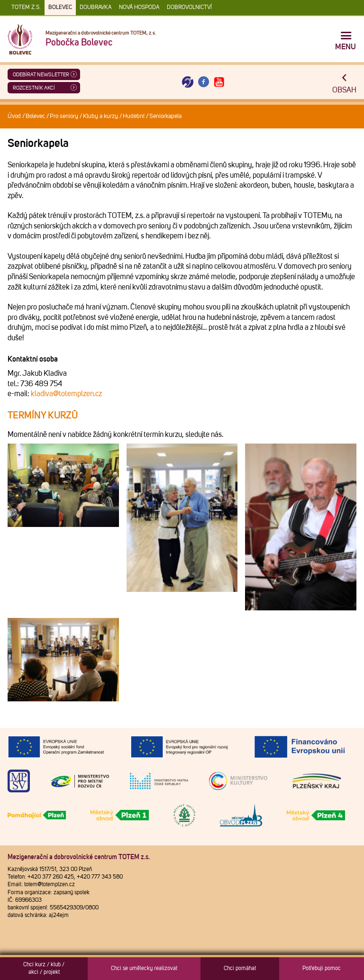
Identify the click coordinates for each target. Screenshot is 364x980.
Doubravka (96, 8)
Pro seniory (64, 116)
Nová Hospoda (139, 8)
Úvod (14, 116)
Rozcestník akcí (34, 88)
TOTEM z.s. (26, 8)
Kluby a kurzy (100, 116)
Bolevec (60, 8)
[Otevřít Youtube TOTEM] (219, 82)
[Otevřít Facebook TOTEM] (203, 82)
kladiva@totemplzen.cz (66, 394)
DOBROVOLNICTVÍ (189, 8)
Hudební (134, 116)
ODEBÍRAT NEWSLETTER (41, 75)
